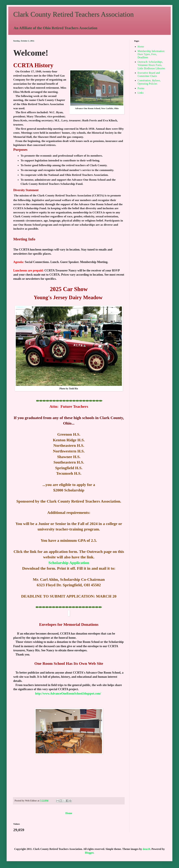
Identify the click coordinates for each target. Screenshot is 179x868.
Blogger (89, 853)
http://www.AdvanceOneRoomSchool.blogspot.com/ (68, 694)
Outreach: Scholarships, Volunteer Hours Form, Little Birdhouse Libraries (151, 65)
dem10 (146, 849)
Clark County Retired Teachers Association (73, 14)
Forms (141, 88)
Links (141, 93)
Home (69, 813)
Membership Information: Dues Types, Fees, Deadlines (151, 54)
